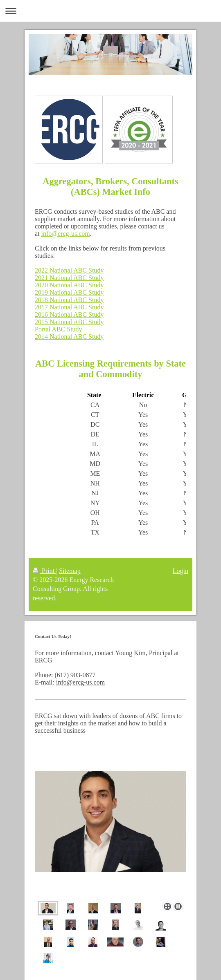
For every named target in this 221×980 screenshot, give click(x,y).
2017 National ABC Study (69, 307)
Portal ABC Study (59, 329)
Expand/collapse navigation (110, 11)
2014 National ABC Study (69, 337)
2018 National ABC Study (69, 300)
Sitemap (70, 571)
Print (44, 571)
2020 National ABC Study (69, 285)
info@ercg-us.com (66, 234)
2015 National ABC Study (69, 322)
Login (180, 571)
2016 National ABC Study (69, 314)
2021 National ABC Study (69, 278)
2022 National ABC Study (69, 270)
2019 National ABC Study (69, 292)
